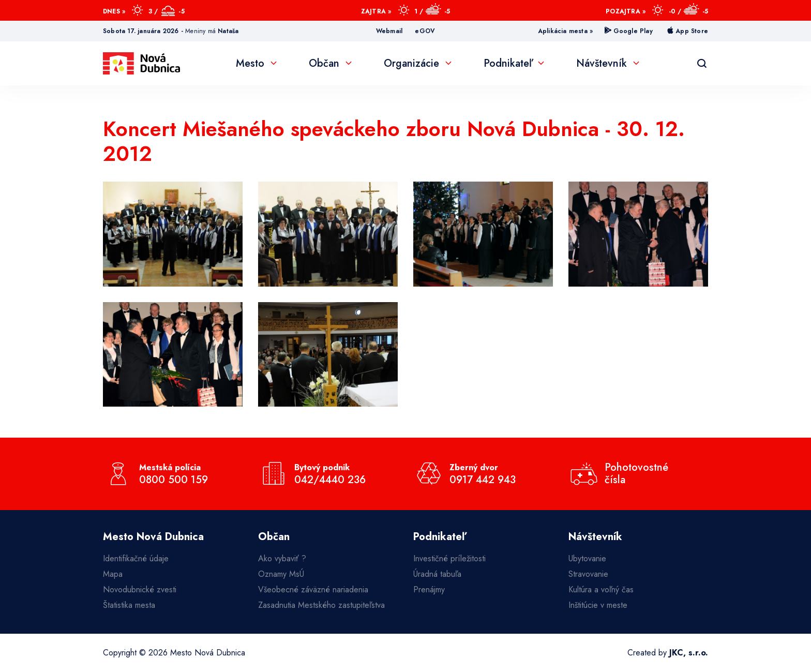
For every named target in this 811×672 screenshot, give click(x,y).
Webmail (389, 31)
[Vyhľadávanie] (702, 64)
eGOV (425, 31)
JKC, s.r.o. (689, 653)
